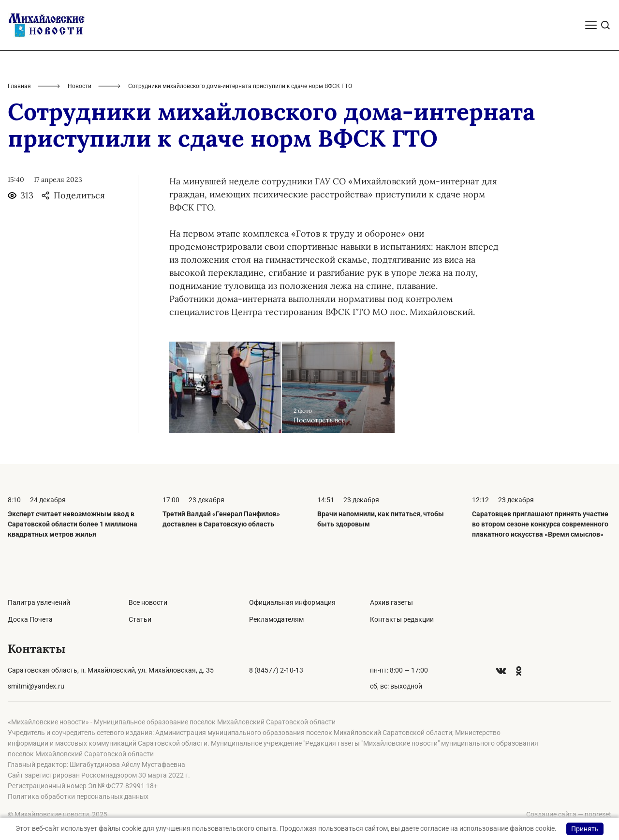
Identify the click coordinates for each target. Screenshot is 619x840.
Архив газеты (391, 602)
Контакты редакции (402, 619)
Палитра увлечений (39, 602)
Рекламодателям (276, 619)
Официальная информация (292, 602)
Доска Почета (30, 619)
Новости (80, 86)
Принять (585, 829)
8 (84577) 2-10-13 (276, 670)
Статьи (140, 619)
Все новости (148, 602)
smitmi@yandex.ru (36, 686)
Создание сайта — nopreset (569, 814)
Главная (19, 86)
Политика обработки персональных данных (78, 796)
